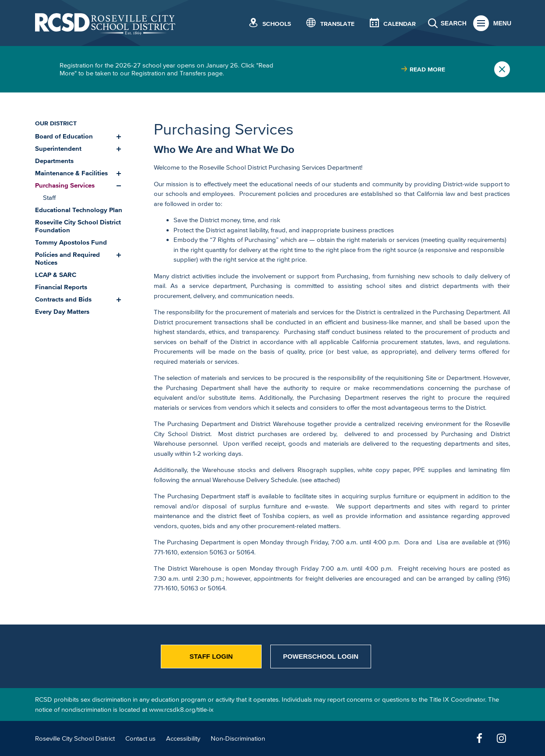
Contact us (140, 738)
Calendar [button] (400, 24)
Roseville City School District (75, 738)
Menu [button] (502, 23)
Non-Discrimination (238, 738)
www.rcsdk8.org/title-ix (181, 709)
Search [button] (454, 23)
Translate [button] (337, 24)
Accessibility (183, 738)
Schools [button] (277, 24)
